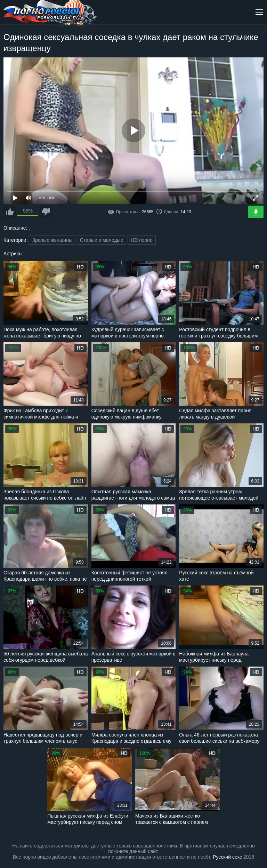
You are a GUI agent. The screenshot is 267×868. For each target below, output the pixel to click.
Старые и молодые (102, 240)
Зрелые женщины (52, 240)
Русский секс (227, 857)
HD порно (142, 240)
